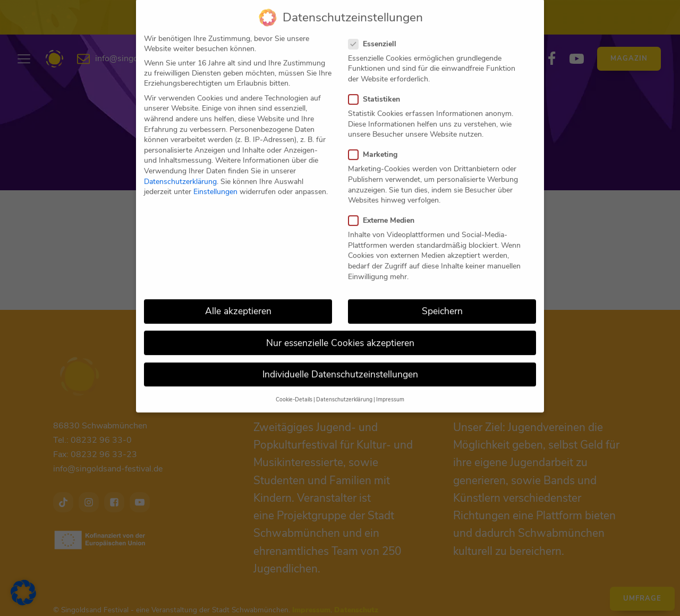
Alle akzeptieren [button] (238, 298)
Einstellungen (215, 179)
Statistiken (377, 86)
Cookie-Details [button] (294, 387)
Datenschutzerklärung (180, 168)
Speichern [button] (442, 298)
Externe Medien (385, 208)
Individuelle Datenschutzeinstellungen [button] (340, 361)
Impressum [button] (390, 387)
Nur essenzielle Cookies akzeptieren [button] (340, 330)
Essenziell (376, 31)
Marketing (376, 142)
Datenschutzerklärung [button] (344, 387)
